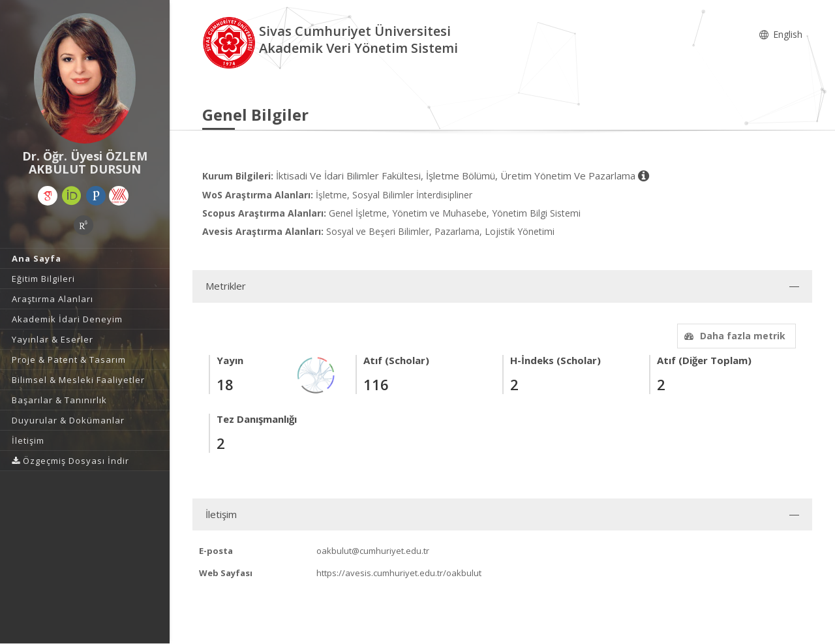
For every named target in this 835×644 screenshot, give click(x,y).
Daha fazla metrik (733, 336)
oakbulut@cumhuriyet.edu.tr (373, 551)
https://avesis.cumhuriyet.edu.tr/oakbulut (399, 573)
